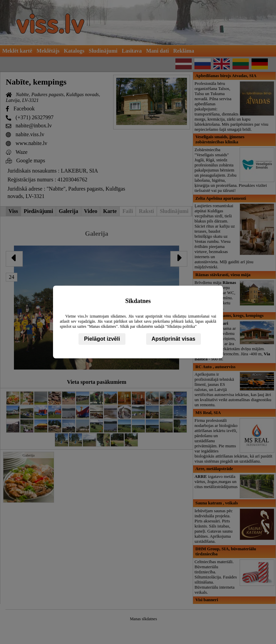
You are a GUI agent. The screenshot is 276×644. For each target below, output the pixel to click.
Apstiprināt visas (174, 339)
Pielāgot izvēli (102, 339)
